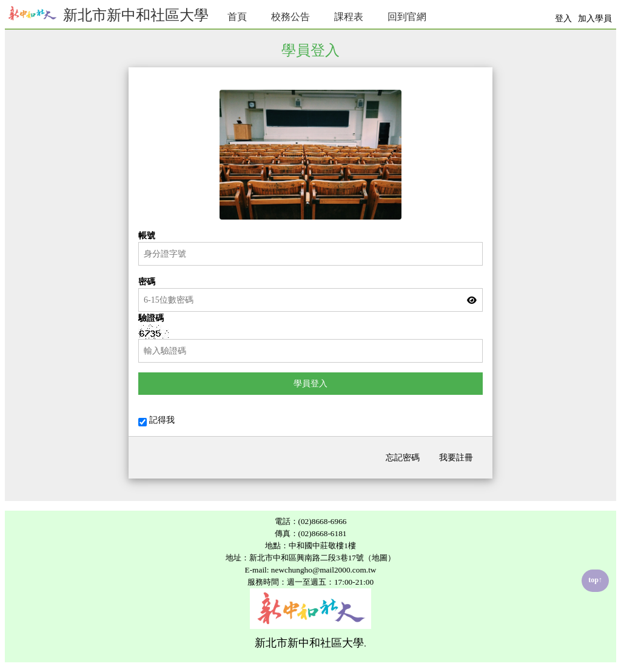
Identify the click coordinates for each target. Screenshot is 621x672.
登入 (563, 18)
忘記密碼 (403, 458)
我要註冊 (456, 458)
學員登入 (310, 384)
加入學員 (595, 18)
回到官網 (407, 17)
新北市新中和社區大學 (107, 14)
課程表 (349, 17)
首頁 (237, 17)
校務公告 (290, 17)
